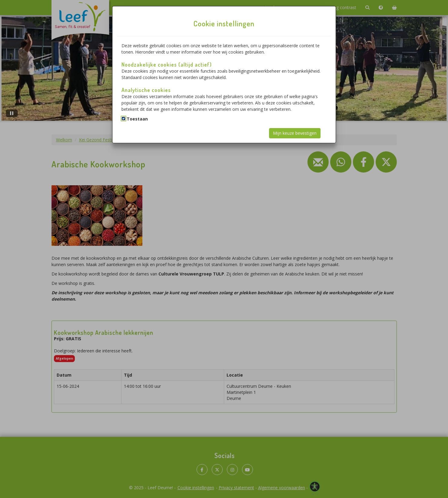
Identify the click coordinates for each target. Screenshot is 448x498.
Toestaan (137, 119)
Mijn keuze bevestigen (295, 133)
